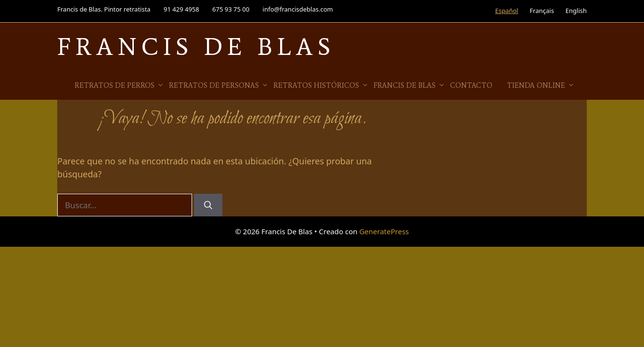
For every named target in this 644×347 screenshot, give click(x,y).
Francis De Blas (196, 47)
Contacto (471, 85)
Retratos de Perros (119, 85)
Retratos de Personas (219, 85)
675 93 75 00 (231, 9)
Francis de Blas (409, 85)
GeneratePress (384, 231)
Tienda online (541, 85)
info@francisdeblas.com (298, 9)
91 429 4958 (181, 9)
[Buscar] (208, 205)
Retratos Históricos (321, 85)
